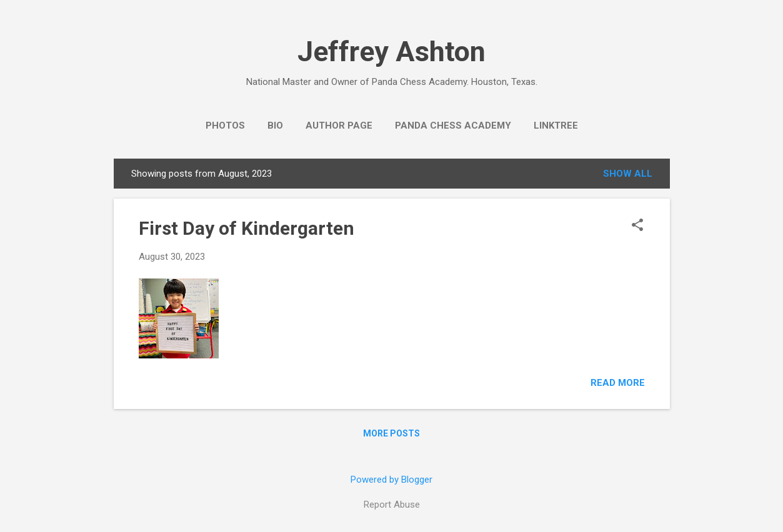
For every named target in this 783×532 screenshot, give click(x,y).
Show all (628, 174)
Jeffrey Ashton (391, 52)
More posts (391, 433)
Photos (225, 126)
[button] (637, 226)
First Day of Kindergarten (247, 228)
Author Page (339, 126)
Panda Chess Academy (453, 126)
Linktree (556, 126)
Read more (618, 383)
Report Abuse (392, 505)
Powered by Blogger (391, 480)
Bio (275, 126)
